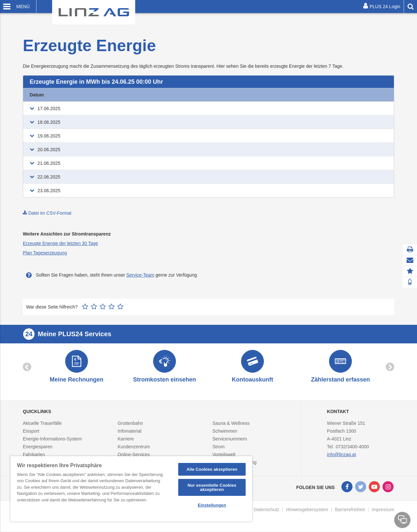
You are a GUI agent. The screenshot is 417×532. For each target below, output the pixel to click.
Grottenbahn (130, 424)
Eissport (31, 432)
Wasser (267, 95)
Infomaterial (129, 432)
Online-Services (134, 455)
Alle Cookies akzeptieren (212, 469)
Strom (218, 447)
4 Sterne (112, 304)
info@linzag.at (342, 455)
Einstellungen (212, 505)
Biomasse (189, 95)
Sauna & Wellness (231, 424)
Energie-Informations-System (52, 439)
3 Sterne (103, 304)
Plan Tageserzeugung (45, 251)
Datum (37, 95)
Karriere (126, 439)
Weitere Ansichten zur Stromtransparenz (67, 232)
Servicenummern (230, 439)
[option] (77, 366)
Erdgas (122, 95)
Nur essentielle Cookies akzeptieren (212, 487)
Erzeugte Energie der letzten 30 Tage (60, 241)
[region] (131, 489)
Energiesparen (38, 447)
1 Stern (85, 304)
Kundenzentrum (134, 447)
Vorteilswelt (224, 455)
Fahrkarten (34, 455)
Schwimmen (225, 432)
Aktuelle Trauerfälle (42, 424)
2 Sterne (94, 304)
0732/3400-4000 (352, 447)
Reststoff (334, 95)
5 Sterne (120, 304)
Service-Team (140, 273)
